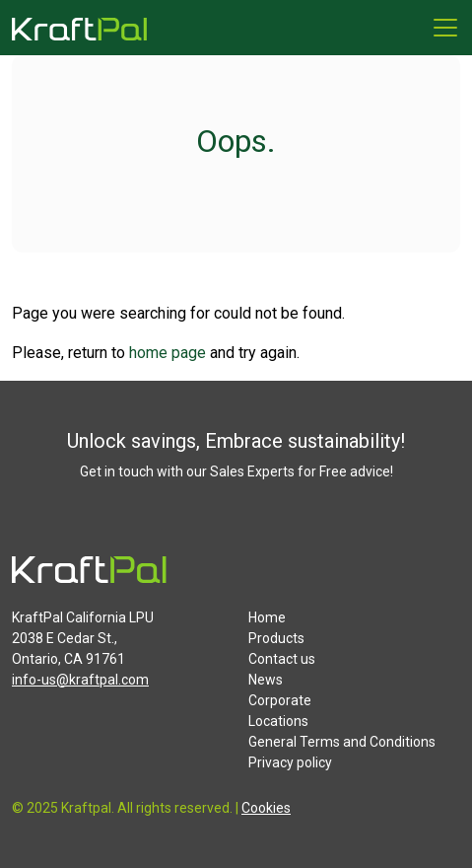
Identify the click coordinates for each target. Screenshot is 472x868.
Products (276, 638)
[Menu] (445, 28)
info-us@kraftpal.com (80, 680)
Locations (278, 721)
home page (168, 353)
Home (267, 617)
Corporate (280, 700)
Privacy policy (290, 762)
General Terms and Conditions (342, 742)
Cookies (266, 808)
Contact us (282, 659)
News (266, 680)
